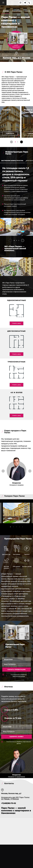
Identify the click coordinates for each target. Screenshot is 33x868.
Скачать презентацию (16, 670)
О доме (27, 11)
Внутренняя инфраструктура (12, 161)
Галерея (6, 11)
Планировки (17, 11)
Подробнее (10, 133)
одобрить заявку (16, 737)
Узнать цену (16, 323)
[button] (11, 142)
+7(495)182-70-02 (8, 803)
